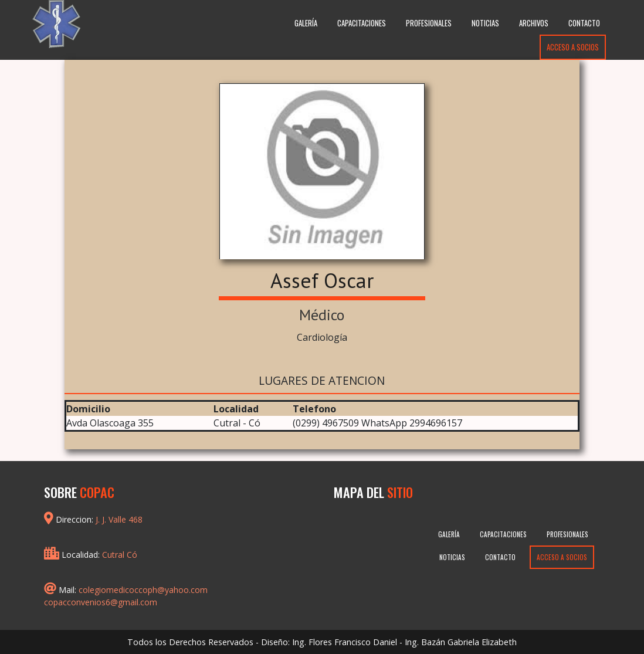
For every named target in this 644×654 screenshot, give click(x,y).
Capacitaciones (362, 23)
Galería (306, 23)
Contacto (584, 23)
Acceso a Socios (573, 47)
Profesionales (429, 23)
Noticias (485, 23)
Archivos (534, 23)
